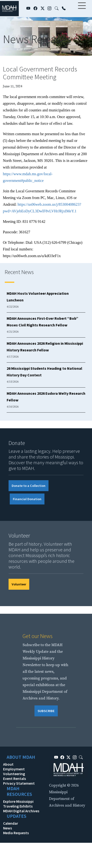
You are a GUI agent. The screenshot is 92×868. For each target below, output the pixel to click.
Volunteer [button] (19, 584)
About (8, 764)
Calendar (11, 823)
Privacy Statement (19, 783)
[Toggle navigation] (82, 9)
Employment (14, 769)
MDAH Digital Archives (21, 811)
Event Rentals (15, 778)
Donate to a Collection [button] (29, 486)
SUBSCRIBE (46, 711)
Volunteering (14, 774)
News (7, 828)
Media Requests (16, 833)
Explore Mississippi (18, 801)
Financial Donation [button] (27, 499)
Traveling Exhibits (18, 806)
